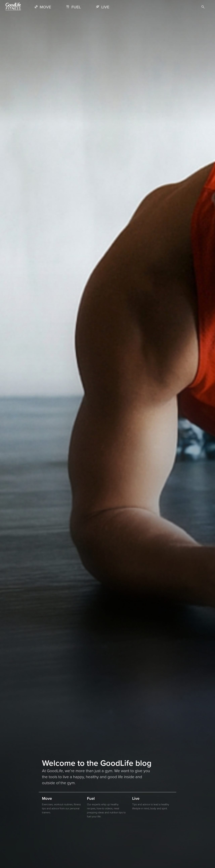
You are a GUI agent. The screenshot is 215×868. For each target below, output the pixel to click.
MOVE (45, 7)
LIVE (105, 7)
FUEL (76, 7)
